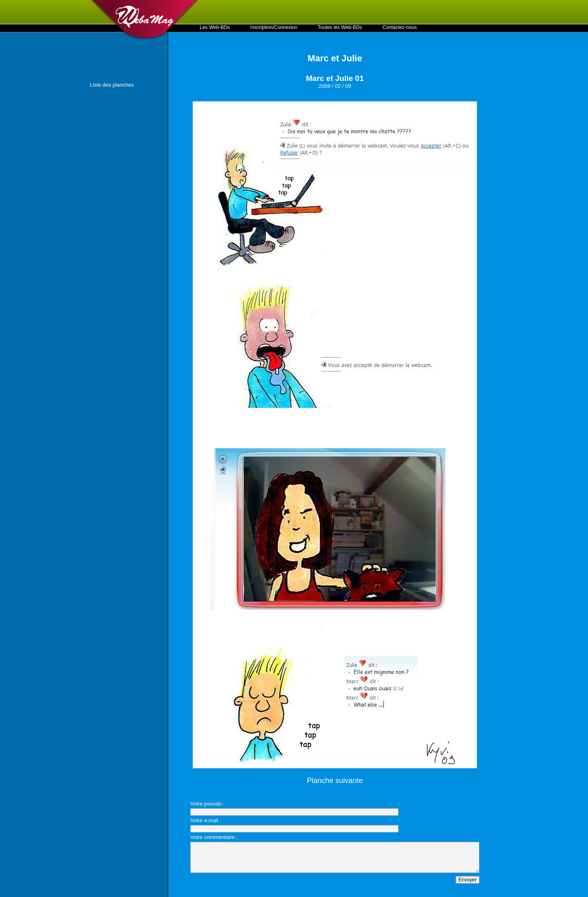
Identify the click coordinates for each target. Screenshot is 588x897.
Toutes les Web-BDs (340, 27)
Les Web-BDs (215, 27)
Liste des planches (112, 85)
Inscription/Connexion (274, 27)
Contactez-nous (400, 27)
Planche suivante (335, 781)
